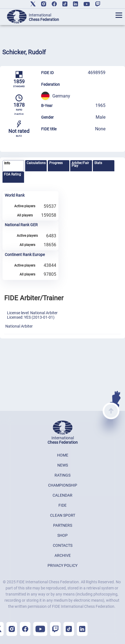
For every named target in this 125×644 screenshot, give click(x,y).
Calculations (36, 163)
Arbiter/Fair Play (80, 164)
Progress (56, 163)
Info (7, 163)
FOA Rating (12, 174)
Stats (98, 163)
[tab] (13, 166)
